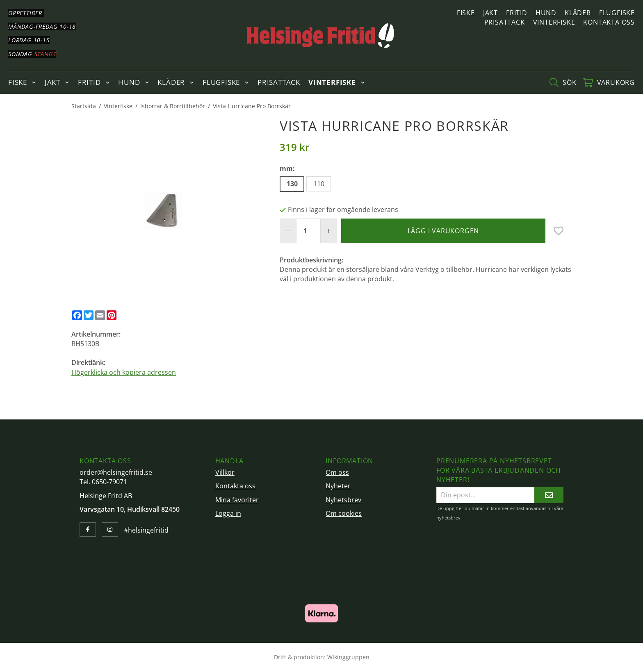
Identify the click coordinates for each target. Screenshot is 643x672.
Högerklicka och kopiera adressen (124, 372)
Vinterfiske (554, 22)
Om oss (337, 472)
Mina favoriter (237, 500)
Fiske (466, 13)
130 (292, 184)
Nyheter (338, 486)
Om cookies (344, 513)
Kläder (578, 13)
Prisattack (505, 22)
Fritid (517, 13)
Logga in (228, 513)
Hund (546, 13)
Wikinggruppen (348, 657)
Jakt (490, 13)
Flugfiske (617, 13)
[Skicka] (549, 495)
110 (319, 184)
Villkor (225, 472)
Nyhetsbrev (343, 500)
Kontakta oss (609, 22)
